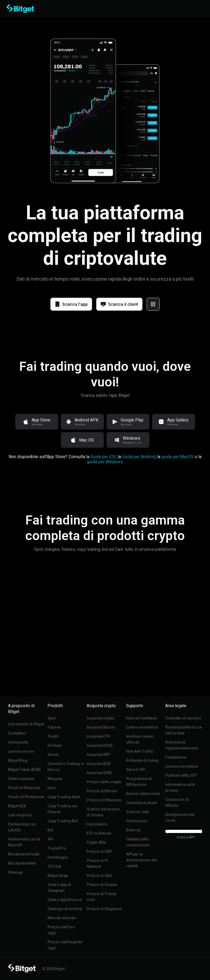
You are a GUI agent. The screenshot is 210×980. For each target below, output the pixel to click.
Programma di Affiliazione (139, 782)
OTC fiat (54, 866)
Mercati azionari (62, 918)
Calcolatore (97, 824)
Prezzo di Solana (102, 885)
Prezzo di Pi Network (97, 864)
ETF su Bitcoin (99, 833)
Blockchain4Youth (24, 854)
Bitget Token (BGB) (24, 770)
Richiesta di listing (142, 760)
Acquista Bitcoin (101, 727)
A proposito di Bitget (26, 724)
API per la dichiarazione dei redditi (142, 860)
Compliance (176, 757)
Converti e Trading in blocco (66, 767)
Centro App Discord (65, 900)
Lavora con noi (21, 751)
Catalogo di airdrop (65, 909)
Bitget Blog (18, 760)
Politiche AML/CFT (181, 775)
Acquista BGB (99, 764)
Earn (51, 788)
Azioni (53, 755)
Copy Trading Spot (64, 797)
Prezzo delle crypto (104, 782)
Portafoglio (58, 857)
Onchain (55, 745)
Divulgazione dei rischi (180, 817)
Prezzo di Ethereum (104, 800)
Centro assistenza (142, 727)
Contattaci (17, 733)
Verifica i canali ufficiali (140, 739)
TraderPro (57, 848)
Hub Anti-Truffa (139, 751)
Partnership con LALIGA (22, 827)
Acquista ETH (98, 736)
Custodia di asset (141, 803)
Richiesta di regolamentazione (182, 745)
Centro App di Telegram (59, 888)
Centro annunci (21, 779)
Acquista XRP (98, 755)
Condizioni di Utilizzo (177, 802)
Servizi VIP (136, 770)
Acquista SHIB (99, 773)
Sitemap (15, 872)
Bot (50, 830)
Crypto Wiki (96, 842)
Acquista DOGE (100, 745)
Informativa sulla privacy (180, 787)
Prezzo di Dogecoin (104, 909)
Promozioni (137, 821)
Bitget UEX (17, 806)
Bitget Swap (58, 876)
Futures (54, 727)
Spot (51, 718)
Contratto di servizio (183, 718)
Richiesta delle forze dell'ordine (183, 730)
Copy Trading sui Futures (62, 809)
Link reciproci (20, 815)
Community (18, 742)
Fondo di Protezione (26, 797)
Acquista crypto (100, 718)
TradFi (53, 736)
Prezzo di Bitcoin (102, 791)
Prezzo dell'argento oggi (65, 945)
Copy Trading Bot (63, 821)
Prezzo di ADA (99, 876)
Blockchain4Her (22, 863)
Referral (133, 830)
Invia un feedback (141, 718)
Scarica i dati (138, 812)
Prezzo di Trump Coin (101, 897)
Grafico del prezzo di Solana (103, 812)
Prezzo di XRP (99, 851)
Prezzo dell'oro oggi (61, 930)
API (50, 839)
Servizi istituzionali (143, 794)
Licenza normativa (181, 766)
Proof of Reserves (24, 788)
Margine (55, 779)
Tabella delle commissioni (138, 842)
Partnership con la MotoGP (24, 842)
